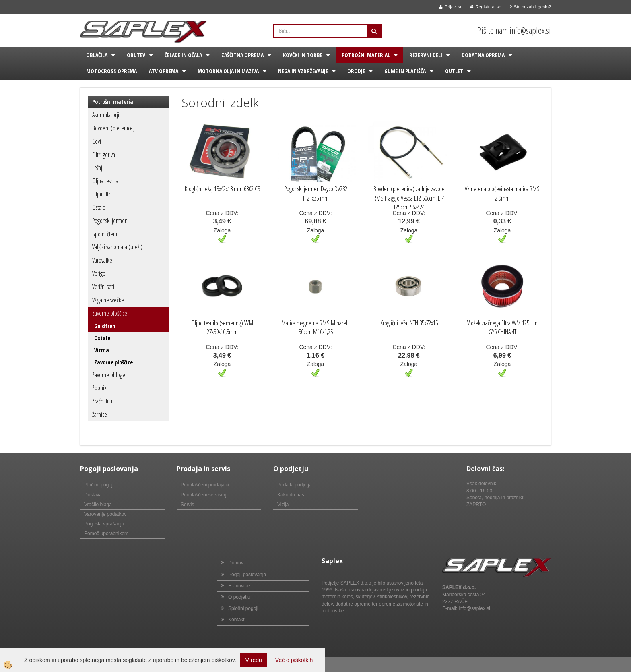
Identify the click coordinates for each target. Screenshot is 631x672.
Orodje (356, 71)
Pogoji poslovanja (247, 575)
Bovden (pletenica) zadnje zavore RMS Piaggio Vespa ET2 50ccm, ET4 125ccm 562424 (409, 198)
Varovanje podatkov (105, 514)
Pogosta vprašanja (104, 524)
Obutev (136, 55)
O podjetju (239, 597)
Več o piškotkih (294, 660)
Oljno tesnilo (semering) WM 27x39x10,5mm (222, 328)
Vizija (283, 505)
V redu (254, 660)
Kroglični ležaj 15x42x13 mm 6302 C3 (222, 189)
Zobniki (100, 388)
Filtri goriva (104, 155)
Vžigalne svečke (108, 300)
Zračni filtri (103, 401)
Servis (187, 505)
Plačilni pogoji (99, 485)
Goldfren (105, 326)
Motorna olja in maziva (228, 71)
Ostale (102, 338)
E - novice (239, 586)
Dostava (93, 495)
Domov (236, 563)
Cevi (97, 141)
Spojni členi (105, 234)
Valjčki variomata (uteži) (117, 247)
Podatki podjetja (294, 485)
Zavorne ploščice (110, 313)
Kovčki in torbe (303, 55)
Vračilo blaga (98, 505)
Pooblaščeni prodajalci (205, 485)
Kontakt (236, 620)
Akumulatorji (106, 115)
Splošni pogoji (243, 608)
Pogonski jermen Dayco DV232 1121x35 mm (316, 193)
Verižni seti (103, 287)
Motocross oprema (111, 71)
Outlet (454, 71)
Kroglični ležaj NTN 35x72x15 (409, 323)
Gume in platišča (405, 71)
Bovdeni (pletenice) (113, 128)
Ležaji (98, 167)
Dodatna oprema (483, 55)
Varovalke (102, 260)
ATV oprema (164, 71)
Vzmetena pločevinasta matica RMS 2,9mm (502, 193)
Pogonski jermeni (110, 221)
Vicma (102, 350)
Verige (99, 273)
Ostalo (99, 207)
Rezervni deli (426, 55)
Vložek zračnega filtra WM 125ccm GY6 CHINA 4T (502, 328)
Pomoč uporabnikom (106, 533)
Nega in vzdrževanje (303, 71)
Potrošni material (366, 55)
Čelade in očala (183, 55)
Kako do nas (291, 495)
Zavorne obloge (109, 375)
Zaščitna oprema (242, 55)
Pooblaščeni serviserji (204, 495)
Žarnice (100, 414)
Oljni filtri (102, 194)
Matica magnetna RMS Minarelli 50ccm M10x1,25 (315, 328)
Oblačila (97, 55)
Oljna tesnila (105, 181)
